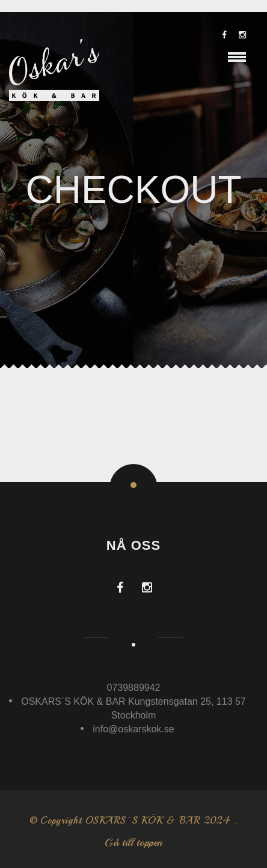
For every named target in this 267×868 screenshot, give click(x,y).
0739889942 (134, 688)
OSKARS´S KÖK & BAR (143, 821)
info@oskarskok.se (133, 729)
